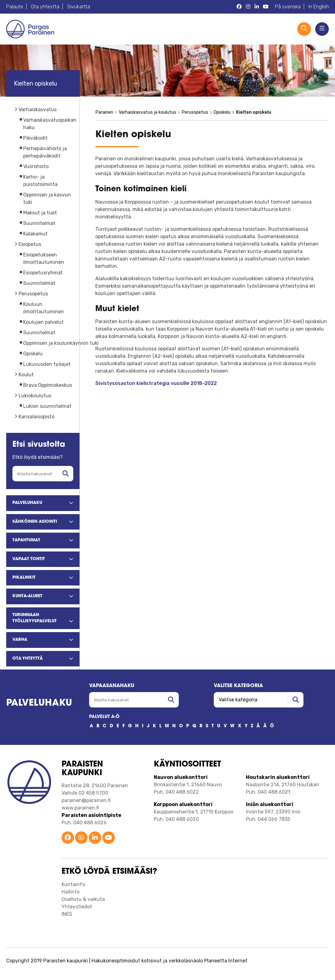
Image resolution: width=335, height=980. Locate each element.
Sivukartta (79, 7)
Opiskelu (33, 354)
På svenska (288, 7)
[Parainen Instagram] (248, 7)
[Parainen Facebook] (239, 7)
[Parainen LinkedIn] (257, 7)
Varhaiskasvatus (38, 110)
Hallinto (71, 892)
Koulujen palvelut (43, 322)
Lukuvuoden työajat (47, 364)
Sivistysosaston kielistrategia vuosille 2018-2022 (156, 383)
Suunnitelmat (39, 223)
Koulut (26, 375)
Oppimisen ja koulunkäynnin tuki (61, 343)
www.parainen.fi (80, 808)
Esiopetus (30, 244)
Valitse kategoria (238, 686)
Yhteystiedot (77, 907)
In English (319, 7)
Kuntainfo (73, 884)
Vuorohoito (36, 166)
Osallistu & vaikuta (83, 899)
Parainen (104, 112)
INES (67, 914)
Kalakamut (35, 234)
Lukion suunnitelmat (47, 406)
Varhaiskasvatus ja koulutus (148, 112)
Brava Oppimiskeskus (48, 385)
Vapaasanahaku (112, 686)
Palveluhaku (39, 703)
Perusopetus (33, 294)
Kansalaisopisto (37, 417)
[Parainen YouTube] (266, 7)
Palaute (15, 7)
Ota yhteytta (45, 7)
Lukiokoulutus (35, 396)
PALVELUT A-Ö (104, 717)
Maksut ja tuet (40, 213)
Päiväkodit (35, 138)
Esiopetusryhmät (43, 273)
